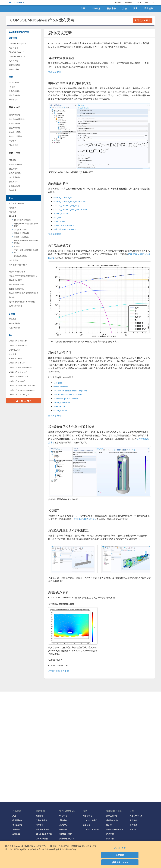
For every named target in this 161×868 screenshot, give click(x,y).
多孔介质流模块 (15, 173)
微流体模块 (14, 169)
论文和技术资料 (42, 829)
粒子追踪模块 (15, 323)
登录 (147, 3)
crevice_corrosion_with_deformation (70, 201)
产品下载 (110, 838)
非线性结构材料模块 (17, 119)
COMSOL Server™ (17, 52)
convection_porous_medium (66, 399)
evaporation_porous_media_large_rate (70, 391)
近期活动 (87, 825)
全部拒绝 (120, 855)
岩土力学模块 (15, 128)
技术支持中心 (112, 816)
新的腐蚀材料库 (21, 229)
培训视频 (149, 8)
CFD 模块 (13, 160)
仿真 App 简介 (42, 838)
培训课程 (63, 820)
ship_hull (57, 217)
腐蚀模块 (13, 216)
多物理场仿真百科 (67, 838)
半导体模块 (14, 100)
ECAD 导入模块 (15, 358)
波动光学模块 (15, 91)
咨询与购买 (128, 3)
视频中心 (111, 8)
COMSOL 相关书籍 (44, 834)
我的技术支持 (112, 820)
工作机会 (133, 820)
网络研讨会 (88, 816)
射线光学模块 (15, 95)
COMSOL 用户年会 (91, 829)
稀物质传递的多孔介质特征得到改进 (26, 242)
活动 (125, 8)
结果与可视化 (15, 69)
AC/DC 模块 (14, 82)
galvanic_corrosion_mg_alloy (66, 205)
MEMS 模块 (14, 145)
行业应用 (96, 8)
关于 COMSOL (136, 816)
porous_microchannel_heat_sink (68, 395)
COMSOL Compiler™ (18, 43)
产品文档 (110, 834)
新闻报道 (133, 825)
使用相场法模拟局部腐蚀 (85, 519)
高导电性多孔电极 (22, 233)
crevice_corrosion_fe (63, 197)
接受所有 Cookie (120, 862)
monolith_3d (59, 406)
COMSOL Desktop (17, 56)
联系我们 (133, 829)
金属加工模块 (15, 186)
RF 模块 (12, 87)
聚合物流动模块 (15, 164)
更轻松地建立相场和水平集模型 (26, 251)
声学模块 (13, 141)
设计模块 (13, 354)
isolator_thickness (61, 213)
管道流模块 (14, 182)
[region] (80, 855)
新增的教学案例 (21, 256)
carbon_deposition (62, 402)
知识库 (109, 825)
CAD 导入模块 (15, 350)
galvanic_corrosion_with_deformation (70, 209)
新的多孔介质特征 (22, 237)
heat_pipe (58, 383)
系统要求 (16, 829)
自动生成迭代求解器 (22, 220)
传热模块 (13, 190)
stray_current (59, 221)
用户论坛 (63, 825)
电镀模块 (13, 212)
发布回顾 (16, 834)
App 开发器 (14, 48)
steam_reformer (60, 410)
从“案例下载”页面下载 (59, 671)
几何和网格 (14, 61)
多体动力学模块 (15, 132)
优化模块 (13, 319)
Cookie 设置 (120, 848)
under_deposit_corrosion (64, 229)
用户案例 (40, 825)
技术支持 (118, 3)
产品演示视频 (42, 820)
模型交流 (63, 829)
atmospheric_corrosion (64, 225)
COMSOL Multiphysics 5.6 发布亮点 (42, 20)
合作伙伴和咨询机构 (115, 829)
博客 (136, 8)
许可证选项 (17, 825)
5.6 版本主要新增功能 (19, 32)
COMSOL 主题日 (90, 820)
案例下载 (40, 816)
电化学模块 (14, 260)
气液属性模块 (15, 328)
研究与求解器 (15, 65)
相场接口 (18, 246)
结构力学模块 (15, 115)
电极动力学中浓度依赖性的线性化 (26, 225)
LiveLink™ (18, 341)
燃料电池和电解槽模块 (18, 265)
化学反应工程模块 (16, 203)
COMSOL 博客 (66, 834)
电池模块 (13, 208)
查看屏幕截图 (55, 72)
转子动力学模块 (15, 136)
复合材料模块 (15, 123)
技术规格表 (17, 820)
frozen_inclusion (61, 387)
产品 (83, 8)
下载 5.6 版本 (143, 20)
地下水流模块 (15, 177)
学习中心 (63, 816)
